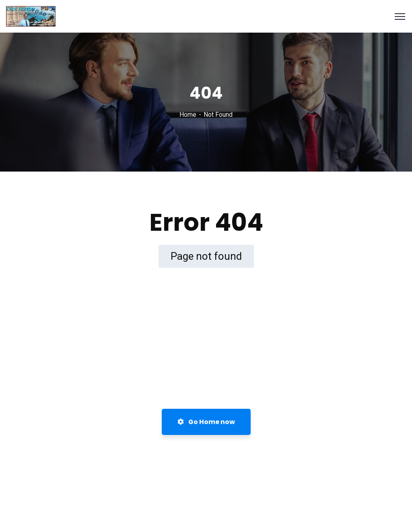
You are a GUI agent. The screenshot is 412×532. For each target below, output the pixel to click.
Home (188, 115)
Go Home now (206, 422)
